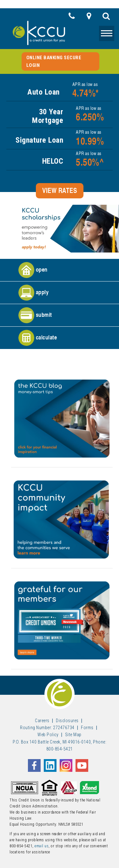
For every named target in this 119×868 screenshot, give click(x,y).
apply (34, 293)
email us (42, 846)
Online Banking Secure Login (54, 61)
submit (35, 315)
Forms (87, 728)
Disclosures (67, 721)
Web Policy (48, 735)
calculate (38, 338)
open (33, 270)
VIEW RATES (60, 190)
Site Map (73, 735)
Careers (42, 721)
